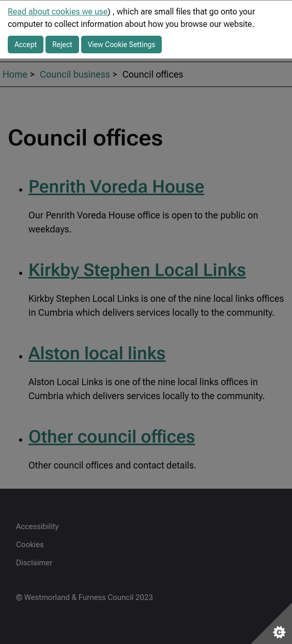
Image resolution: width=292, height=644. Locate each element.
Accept (26, 45)
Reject (62, 45)
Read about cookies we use (58, 12)
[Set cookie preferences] (271, 623)
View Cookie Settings (122, 45)
